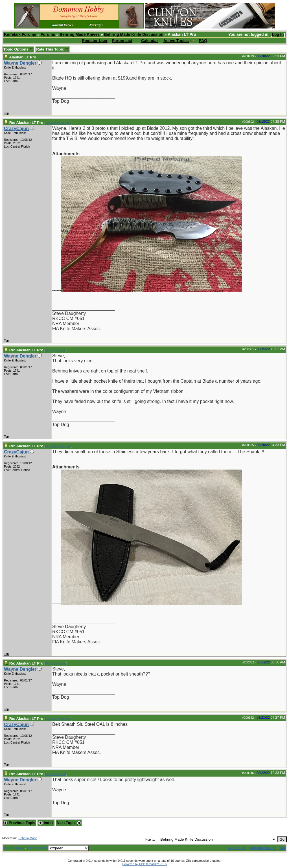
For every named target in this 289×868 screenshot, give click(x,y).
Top (6, 113)
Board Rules (14, 848)
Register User (95, 41)
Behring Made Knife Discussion (134, 34)
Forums (48, 34)
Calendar (150, 41)
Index (46, 823)
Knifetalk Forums (20, 34)
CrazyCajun (16, 129)
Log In (278, 34)
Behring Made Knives (80, 34)
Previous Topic (19, 823)
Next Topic (69, 823)
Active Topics (176, 41)
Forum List (122, 41)
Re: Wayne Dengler (58, 123)
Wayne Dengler (20, 63)
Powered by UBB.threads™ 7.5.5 (145, 864)
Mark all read (37, 848)
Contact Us (237, 848)
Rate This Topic (52, 49)
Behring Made (28, 838)
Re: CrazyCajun (56, 350)
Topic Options (18, 49)
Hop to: (150, 839)
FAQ (203, 41)
